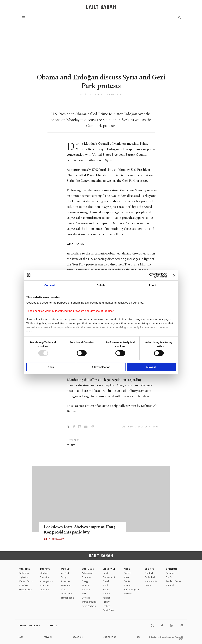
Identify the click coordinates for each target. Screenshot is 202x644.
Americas (65, 581)
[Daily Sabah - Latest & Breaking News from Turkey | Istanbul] (101, 7)
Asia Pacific (66, 585)
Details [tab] (101, 285)
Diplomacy (24, 573)
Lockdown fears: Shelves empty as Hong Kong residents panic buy (81, 530)
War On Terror (26, 581)
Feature (106, 606)
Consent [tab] (50, 285)
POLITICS (25, 569)
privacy (48, 637)
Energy (85, 581)
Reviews (128, 594)
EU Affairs (23, 585)
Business (88, 569)
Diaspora (44, 590)
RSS (139, 637)
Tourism (86, 590)
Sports (150, 569)
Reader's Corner (174, 581)
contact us (110, 637)
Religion (107, 598)
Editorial (170, 585)
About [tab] (152, 285)
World (65, 569)
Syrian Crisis (67, 594)
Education (45, 577)
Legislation (24, 577)
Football (149, 573)
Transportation (89, 602)
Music (127, 577)
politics (71, 445)
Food (105, 585)
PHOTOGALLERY (57, 539)
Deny (51, 367)
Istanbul (44, 573)
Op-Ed (169, 577)
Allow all (151, 367)
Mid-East (65, 573)
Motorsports (151, 581)
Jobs (21, 637)
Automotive (87, 573)
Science (106, 594)
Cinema (127, 573)
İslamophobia (67, 598)
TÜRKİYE (45, 569)
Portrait (127, 585)
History (106, 602)
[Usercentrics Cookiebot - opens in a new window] (152, 275)
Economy (86, 577)
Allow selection (101, 367)
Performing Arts (132, 590)
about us (78, 637)
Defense (86, 598)
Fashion (106, 590)
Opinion (171, 569)
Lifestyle (109, 569)
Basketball (150, 577)
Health (106, 573)
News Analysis (26, 590)
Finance (85, 585)
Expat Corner (109, 610)
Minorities (45, 585)
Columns (170, 573)
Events (127, 581)
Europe (64, 577)
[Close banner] (174, 275)
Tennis (148, 585)
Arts (127, 569)
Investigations (46, 581)
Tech (84, 594)
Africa (64, 590)
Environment (109, 577)
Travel (106, 581)
